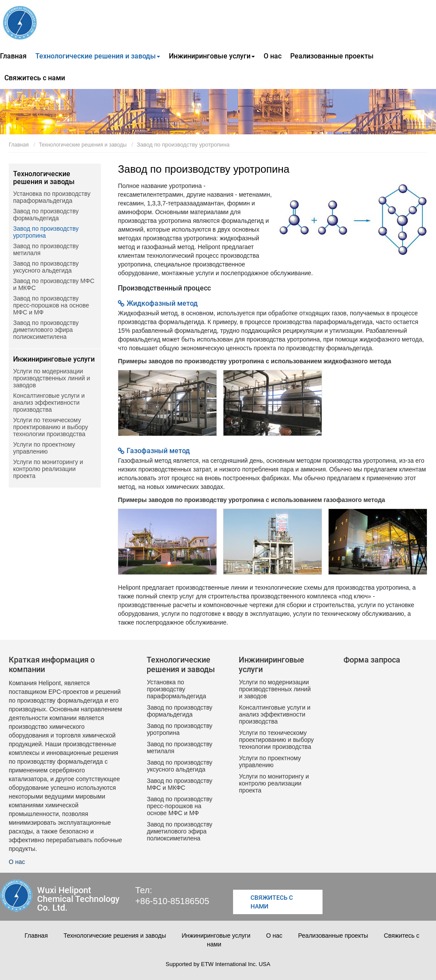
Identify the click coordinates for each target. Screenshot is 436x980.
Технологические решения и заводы (83, 145)
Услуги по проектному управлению (44, 448)
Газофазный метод (158, 451)
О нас (273, 56)
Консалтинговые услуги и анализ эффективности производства (49, 403)
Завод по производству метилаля (46, 249)
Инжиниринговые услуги (54, 359)
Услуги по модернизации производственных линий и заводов (51, 378)
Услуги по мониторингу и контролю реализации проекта (48, 469)
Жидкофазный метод (162, 303)
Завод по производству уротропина (46, 232)
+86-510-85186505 (172, 901)
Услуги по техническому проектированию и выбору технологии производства (51, 427)
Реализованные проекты (332, 56)
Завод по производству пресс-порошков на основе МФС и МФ (51, 305)
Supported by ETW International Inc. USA (218, 964)
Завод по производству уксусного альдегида (46, 267)
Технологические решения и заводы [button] (98, 56)
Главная (13, 56)
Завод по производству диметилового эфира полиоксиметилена (46, 330)
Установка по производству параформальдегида (52, 197)
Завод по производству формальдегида (46, 215)
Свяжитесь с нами (35, 78)
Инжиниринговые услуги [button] (212, 56)
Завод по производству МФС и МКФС (54, 284)
